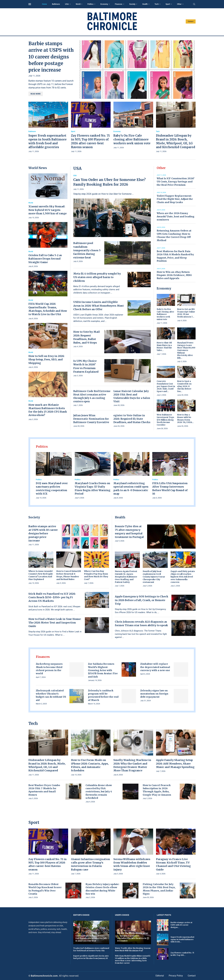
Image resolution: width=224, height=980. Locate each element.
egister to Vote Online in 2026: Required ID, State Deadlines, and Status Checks (132, 419)
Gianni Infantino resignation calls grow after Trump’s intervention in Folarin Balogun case (90, 864)
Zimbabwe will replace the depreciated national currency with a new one (155, 667)
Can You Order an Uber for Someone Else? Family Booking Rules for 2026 (109, 182)
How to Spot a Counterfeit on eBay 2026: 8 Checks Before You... (184, 386)
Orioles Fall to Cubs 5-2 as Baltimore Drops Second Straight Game (45, 259)
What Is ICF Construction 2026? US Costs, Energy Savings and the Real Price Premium (175, 182)
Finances (119, 4)
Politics (90, 4)
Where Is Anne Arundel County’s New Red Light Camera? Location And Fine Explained (41, 575)
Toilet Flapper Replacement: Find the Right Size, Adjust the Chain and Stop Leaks (175, 199)
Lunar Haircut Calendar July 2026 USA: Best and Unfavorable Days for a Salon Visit (132, 396)
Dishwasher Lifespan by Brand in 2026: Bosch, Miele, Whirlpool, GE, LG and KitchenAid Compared (47, 765)
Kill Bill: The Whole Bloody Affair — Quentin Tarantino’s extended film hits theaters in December (133, 937)
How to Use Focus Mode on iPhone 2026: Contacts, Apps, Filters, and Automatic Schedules (90, 765)
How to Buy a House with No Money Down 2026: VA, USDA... (185, 419)
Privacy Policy (176, 976)
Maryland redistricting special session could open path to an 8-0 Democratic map (131, 488)
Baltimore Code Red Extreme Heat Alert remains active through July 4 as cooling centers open (92, 396)
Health (145, 4)
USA (67, 4)
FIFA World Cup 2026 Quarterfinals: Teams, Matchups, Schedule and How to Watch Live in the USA (48, 309)
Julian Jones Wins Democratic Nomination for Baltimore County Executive (91, 419)
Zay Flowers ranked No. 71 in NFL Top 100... (182, 954)
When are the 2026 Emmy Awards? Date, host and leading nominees (175, 216)
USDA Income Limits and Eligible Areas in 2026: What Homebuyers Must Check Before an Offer (98, 306)
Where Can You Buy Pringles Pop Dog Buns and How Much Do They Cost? (96, 575)
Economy (104, 4)
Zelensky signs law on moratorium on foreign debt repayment (154, 694)
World (78, 4)
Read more (36, 94)
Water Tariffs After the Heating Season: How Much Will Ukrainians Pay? (133, 949)
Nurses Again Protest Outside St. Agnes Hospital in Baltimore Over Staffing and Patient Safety (126, 577)
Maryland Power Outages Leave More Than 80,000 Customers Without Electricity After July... (186, 350)
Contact (191, 21)
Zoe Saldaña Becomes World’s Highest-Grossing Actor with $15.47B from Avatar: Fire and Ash (103, 670)
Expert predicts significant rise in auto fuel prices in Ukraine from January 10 (91, 957)
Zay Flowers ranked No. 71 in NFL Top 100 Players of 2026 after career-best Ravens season (47, 864)
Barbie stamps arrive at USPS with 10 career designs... (181, 925)
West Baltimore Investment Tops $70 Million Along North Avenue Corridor (165, 420)
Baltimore (56, 4)
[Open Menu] (30, 4)
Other (179, 4)
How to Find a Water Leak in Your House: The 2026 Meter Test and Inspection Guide (55, 623)
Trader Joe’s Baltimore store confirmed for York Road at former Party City (91, 949)
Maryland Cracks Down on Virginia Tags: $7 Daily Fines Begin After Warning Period (92, 488)
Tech (157, 4)
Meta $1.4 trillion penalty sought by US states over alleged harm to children (97, 277)
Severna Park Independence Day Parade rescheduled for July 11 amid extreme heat (91, 938)
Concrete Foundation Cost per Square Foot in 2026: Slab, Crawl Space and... (166, 386)
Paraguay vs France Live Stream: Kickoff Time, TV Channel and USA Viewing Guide (173, 864)
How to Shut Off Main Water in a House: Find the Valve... (164, 347)
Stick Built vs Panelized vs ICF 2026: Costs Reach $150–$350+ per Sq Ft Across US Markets (52, 597)
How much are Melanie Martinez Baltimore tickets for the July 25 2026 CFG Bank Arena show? (48, 410)
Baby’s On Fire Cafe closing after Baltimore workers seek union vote (132, 139)
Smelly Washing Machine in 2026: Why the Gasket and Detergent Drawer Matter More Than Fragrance (132, 765)
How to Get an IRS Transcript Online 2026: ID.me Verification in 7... (186, 313)
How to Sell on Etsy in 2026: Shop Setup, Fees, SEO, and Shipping (46, 360)
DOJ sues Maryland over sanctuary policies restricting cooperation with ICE (52, 488)
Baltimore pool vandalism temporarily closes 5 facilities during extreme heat (87, 250)
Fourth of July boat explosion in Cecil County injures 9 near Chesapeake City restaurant (154, 577)
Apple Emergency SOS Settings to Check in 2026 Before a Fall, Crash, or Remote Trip (142, 600)
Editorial (160, 976)
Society (132, 4)
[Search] (194, 4)
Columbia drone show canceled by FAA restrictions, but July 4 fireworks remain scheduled (99, 792)
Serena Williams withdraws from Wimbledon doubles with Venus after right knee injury (132, 864)
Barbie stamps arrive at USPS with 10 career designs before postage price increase (51, 57)
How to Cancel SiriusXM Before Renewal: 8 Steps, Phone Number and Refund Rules (69, 575)
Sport (168, 4)
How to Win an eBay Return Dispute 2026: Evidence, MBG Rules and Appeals (174, 275)
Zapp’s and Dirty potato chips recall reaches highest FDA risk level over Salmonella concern (183, 577)
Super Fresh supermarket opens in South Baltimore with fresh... (182, 939)
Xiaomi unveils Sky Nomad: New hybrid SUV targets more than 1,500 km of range (47, 210)
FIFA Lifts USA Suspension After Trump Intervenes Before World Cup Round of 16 (170, 488)
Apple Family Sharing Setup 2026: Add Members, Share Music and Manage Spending (175, 764)
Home (44, 4)
